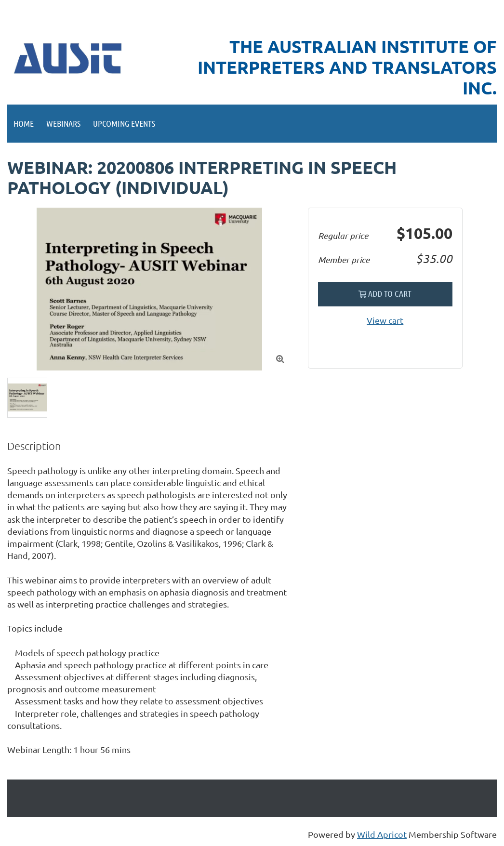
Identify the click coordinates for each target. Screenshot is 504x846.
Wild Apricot (382, 834)
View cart (385, 320)
